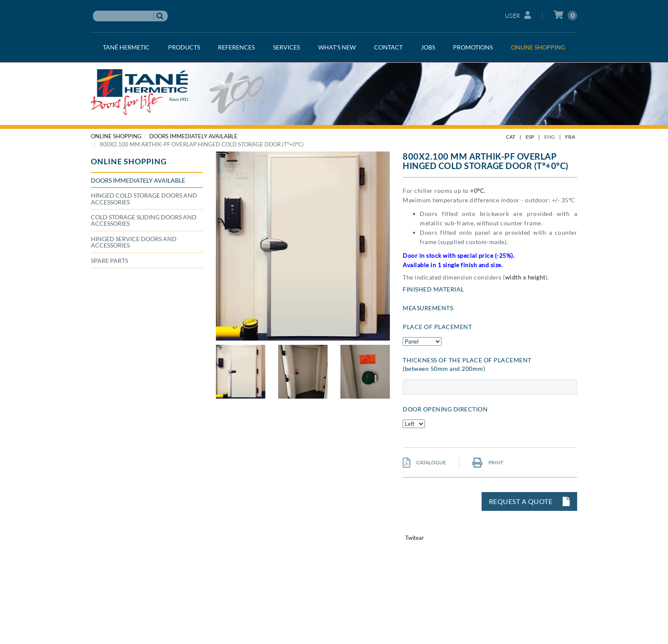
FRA (570, 137)
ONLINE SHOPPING (116, 136)
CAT (511, 137)
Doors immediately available (193, 136)
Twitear (415, 538)
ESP (530, 137)
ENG (550, 137)
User (518, 15)
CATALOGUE (424, 462)
